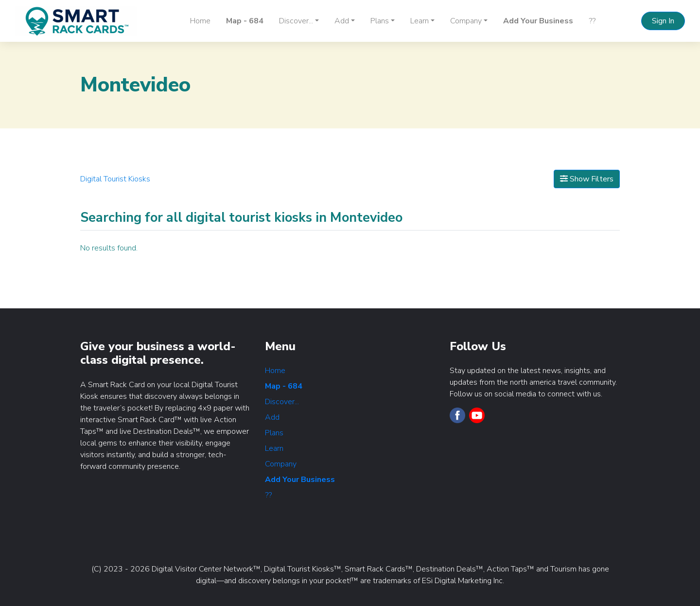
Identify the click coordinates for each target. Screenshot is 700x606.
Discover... (282, 402)
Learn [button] (420, 21)
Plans (274, 433)
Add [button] (342, 21)
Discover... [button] (296, 21)
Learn (274, 448)
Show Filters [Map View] (587, 179)
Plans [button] (380, 21)
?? (592, 21)
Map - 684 (245, 21)
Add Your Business (538, 21)
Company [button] (466, 21)
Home (200, 21)
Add (272, 417)
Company (281, 464)
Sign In (663, 21)
